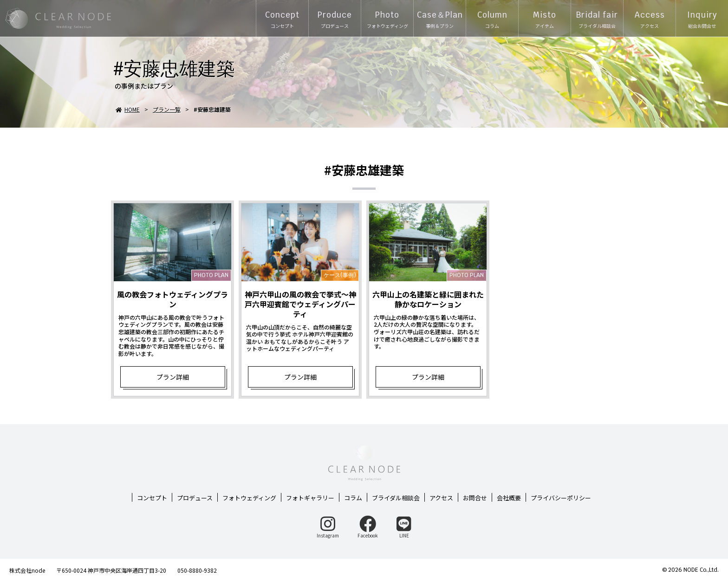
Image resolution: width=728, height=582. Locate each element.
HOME (128, 109)
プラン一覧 (167, 109)
